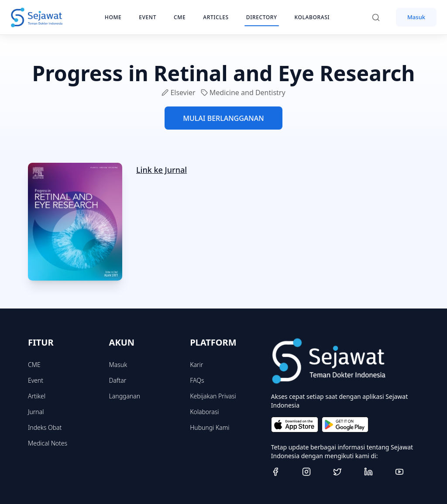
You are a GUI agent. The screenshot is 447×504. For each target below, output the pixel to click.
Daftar (118, 380)
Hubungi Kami (210, 427)
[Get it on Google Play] (345, 425)
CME (34, 365)
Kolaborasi (204, 412)
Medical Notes (48, 443)
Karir (196, 365)
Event (36, 380)
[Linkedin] (376, 472)
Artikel (37, 396)
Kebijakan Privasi (213, 396)
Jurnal (36, 412)
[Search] (380, 17)
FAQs (197, 380)
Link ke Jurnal (162, 170)
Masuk (416, 17)
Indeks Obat (45, 427)
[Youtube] (407, 472)
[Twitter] (345, 472)
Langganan (125, 396)
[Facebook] (283, 472)
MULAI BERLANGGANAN (223, 118)
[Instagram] (314, 472)
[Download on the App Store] (295, 425)
